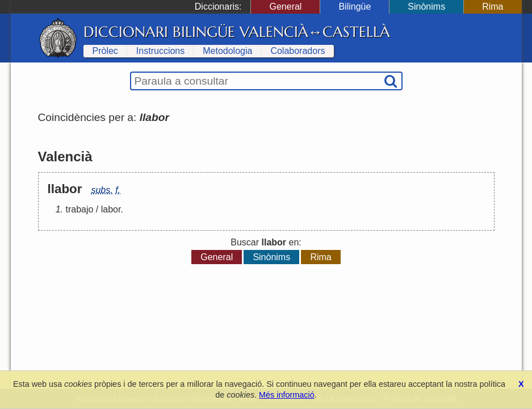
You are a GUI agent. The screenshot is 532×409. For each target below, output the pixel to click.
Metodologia (227, 51)
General (285, 7)
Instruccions (160, 51)
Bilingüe (355, 7)
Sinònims (426, 7)
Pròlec (105, 51)
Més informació (287, 395)
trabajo (80, 209)
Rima (493, 7)
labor (111, 209)
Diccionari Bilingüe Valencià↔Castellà (237, 32)
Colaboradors (298, 51)
